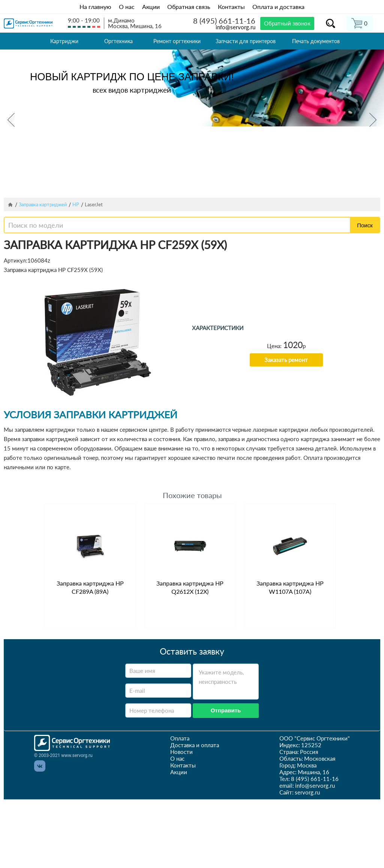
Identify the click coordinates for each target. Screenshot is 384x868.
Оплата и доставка (278, 7)
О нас (127, 7)
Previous (11, 120)
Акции (151, 7)
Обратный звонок (287, 23)
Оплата (180, 738)
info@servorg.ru (235, 27)
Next (373, 120)
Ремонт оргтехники (177, 41)
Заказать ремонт (286, 360)
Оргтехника (118, 41)
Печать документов (316, 41)
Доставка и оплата (195, 745)
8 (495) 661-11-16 (224, 21)
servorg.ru (307, 792)
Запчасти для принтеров (246, 41)
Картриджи (64, 41)
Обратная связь (189, 7)
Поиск (365, 225)
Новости (181, 752)
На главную (95, 7)
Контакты (231, 7)
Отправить (226, 710)
